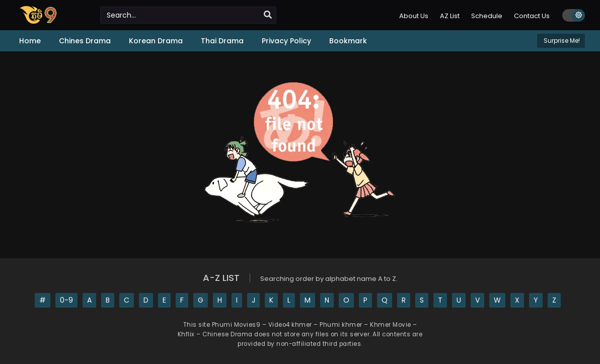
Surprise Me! (561, 41)
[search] (268, 15)
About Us (414, 16)
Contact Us (532, 16)
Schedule (487, 16)
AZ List (450, 16)
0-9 (66, 300)
